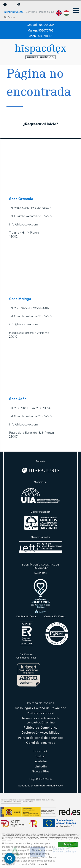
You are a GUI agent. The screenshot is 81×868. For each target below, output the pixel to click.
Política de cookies (40, 864)
